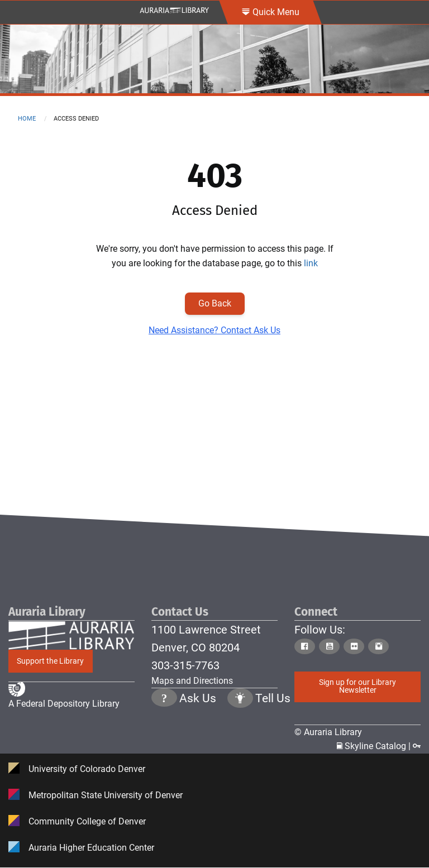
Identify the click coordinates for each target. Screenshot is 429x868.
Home (27, 119)
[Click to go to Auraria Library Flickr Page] (355, 647)
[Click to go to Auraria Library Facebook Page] (306, 647)
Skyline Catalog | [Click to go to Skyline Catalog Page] (375, 746)
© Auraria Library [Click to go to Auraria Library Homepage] (328, 732)
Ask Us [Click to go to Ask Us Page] (198, 735)
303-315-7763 (185, 665)
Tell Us (273, 735)
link (311, 263)
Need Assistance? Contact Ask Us (214, 330)
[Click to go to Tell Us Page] (240, 736)
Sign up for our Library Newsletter (357, 686)
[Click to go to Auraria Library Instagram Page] (379, 647)
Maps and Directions (192, 681)
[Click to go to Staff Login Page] (417, 746)
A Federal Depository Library (64, 738)
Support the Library (50, 661)
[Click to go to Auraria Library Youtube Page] (330, 647)
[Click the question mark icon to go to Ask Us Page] (164, 736)
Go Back (215, 303)
